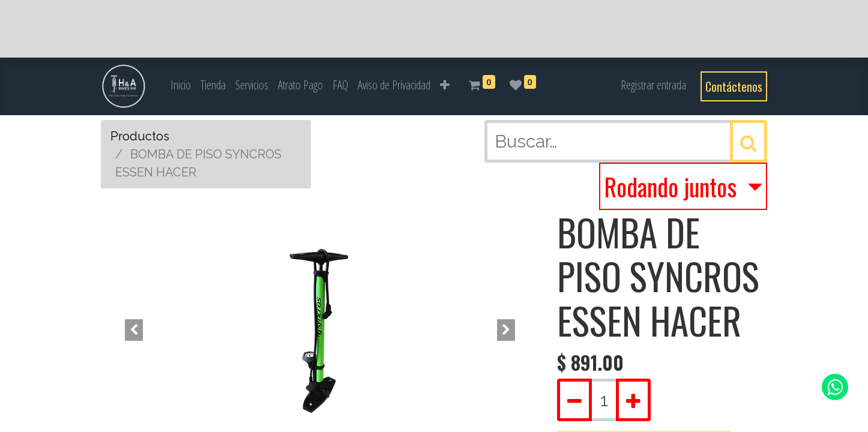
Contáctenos (734, 86)
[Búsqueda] (749, 141)
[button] (445, 85)
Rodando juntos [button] (673, 187)
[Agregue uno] (633, 400)
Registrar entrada (653, 85)
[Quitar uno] (574, 400)
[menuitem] (181, 85)
